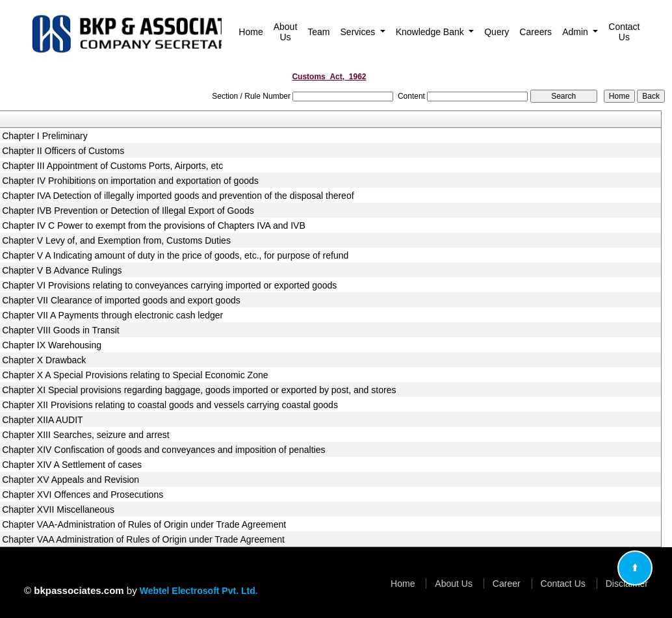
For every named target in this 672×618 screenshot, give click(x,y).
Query (497, 32)
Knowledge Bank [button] (431, 32)
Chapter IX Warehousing (52, 345)
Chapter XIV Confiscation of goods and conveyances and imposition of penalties (163, 450)
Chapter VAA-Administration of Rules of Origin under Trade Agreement (144, 524)
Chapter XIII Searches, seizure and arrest (86, 435)
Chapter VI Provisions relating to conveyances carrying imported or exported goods (169, 285)
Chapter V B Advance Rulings (62, 270)
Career (507, 584)
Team (318, 32)
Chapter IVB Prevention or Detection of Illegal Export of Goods (128, 211)
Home (251, 32)
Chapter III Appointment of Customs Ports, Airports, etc (112, 166)
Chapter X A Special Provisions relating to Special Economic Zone (135, 375)
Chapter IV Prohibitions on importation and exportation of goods (130, 181)
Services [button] (359, 32)
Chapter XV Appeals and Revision (71, 480)
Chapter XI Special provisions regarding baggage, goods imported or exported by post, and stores (199, 390)
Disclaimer (627, 584)
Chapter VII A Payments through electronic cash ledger (112, 315)
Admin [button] (576, 32)
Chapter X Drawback (44, 360)
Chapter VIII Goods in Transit (61, 330)
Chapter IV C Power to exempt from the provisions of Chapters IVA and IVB (154, 225)
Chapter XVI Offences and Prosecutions (83, 495)
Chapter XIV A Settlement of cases (72, 465)
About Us (286, 32)
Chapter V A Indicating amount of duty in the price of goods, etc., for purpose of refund (175, 255)
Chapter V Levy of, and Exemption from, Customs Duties (116, 240)
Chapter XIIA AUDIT (43, 420)
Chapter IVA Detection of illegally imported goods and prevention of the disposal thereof (178, 196)
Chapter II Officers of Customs (63, 151)
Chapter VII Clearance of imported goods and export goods (121, 300)
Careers (536, 32)
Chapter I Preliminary (45, 136)
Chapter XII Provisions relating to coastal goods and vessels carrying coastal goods (170, 405)
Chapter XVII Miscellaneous (58, 509)
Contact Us (624, 32)
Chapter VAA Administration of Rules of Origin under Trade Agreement (143, 539)
